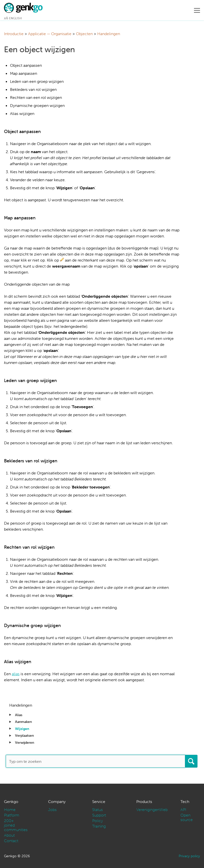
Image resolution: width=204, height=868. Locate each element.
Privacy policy (189, 856)
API (183, 810)
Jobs (52, 810)
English (15, 18)
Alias (19, 715)
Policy (98, 821)
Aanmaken (23, 722)
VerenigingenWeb (152, 810)
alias (16, 674)
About (9, 835)
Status (97, 810)
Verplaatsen (24, 735)
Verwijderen (25, 742)
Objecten (84, 34)
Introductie (14, 34)
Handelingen (109, 34)
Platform (12, 815)
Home (10, 810)
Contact (11, 841)
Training (99, 826)
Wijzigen (22, 729)
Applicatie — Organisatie (50, 34)
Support (99, 815)
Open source (187, 817)
